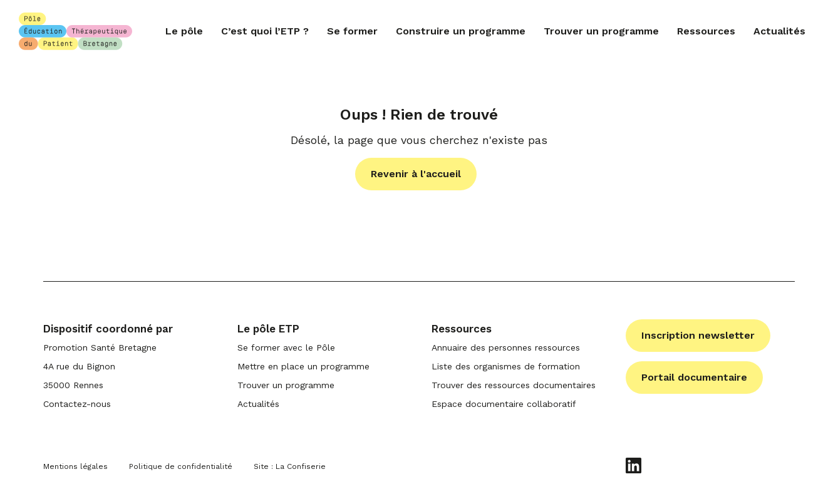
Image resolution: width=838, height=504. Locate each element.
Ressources (706, 31)
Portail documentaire (694, 377)
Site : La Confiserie (290, 466)
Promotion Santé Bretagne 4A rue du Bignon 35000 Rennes (100, 366)
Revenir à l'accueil (416, 174)
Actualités (779, 31)
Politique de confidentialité (181, 466)
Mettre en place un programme (303, 366)
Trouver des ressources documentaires (514, 385)
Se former (352, 31)
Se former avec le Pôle (286, 347)
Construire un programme (461, 31)
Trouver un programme (601, 31)
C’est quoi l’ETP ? (265, 31)
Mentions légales (75, 466)
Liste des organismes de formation (506, 366)
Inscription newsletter (698, 335)
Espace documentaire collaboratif (504, 404)
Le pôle (184, 31)
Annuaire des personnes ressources (506, 347)
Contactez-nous (77, 404)
